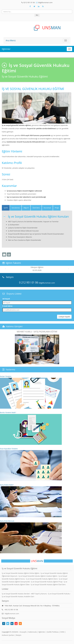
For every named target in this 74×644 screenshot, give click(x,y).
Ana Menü (11, 40)
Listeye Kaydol (64, 317)
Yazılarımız (10, 370)
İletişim (19, 635)
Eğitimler (6, 49)
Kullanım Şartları (8, 635)
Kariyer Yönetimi (31, 392)
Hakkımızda (32, 632)
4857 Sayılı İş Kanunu (39, 594)
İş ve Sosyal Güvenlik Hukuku (59, 594)
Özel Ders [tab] (36, 208)
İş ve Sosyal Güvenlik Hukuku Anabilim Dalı (18, 596)
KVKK (62, 632)
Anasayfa (23, 632)
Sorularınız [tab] (16, 208)
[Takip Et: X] (34, 6)
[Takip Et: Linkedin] (12, 624)
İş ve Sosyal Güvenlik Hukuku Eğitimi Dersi (42, 579)
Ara (37, 15)
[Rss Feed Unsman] (43, 6)
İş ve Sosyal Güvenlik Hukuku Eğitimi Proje (47, 582)
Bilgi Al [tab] (26, 208)
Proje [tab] (57, 208)
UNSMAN (15, 632)
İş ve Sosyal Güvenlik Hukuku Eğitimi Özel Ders (48, 585)
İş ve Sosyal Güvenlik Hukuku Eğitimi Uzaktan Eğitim (38, 576)
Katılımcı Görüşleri (14, 326)
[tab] (6, 208)
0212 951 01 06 (29, 2)
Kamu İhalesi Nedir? (31, 500)
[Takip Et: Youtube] (16, 624)
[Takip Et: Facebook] (30, 6)
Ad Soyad (6, 299)
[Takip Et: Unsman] (39, 6)
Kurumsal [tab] (47, 208)
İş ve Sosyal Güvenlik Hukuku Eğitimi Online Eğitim (21, 573)
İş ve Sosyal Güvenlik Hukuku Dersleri (16, 594)
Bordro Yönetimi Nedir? (31, 428)
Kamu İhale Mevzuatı (31, 537)
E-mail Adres (7, 306)
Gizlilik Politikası (53, 632)
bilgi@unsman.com (45, 2)
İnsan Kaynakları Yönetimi (31, 464)
